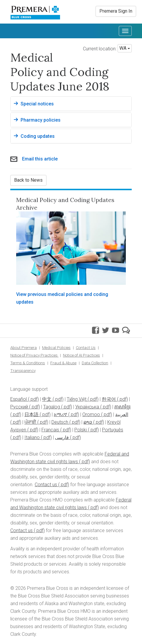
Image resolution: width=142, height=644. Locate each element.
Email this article (40, 159)
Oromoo (91, 414)
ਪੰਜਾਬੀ (30, 422)
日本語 (31, 414)
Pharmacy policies (41, 120)
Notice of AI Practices (81, 355)
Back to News (28, 180)
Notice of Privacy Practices (34, 355)
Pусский (19, 407)
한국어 (109, 399)
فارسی (62, 437)
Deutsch (60, 422)
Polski (81, 430)
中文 (47, 399)
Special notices (37, 104)
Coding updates (38, 136)
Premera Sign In (116, 11)
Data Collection (95, 363)
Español (19, 399)
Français (50, 430)
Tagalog (52, 407)
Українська (87, 407)
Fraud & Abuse (63, 363)
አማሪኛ (60, 414)
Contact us (46, 485)
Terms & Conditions (28, 363)
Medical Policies (56, 347)
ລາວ (88, 422)
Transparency (23, 370)
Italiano (32, 437)
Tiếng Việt (77, 399)
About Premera (24, 347)
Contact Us (86, 347)
